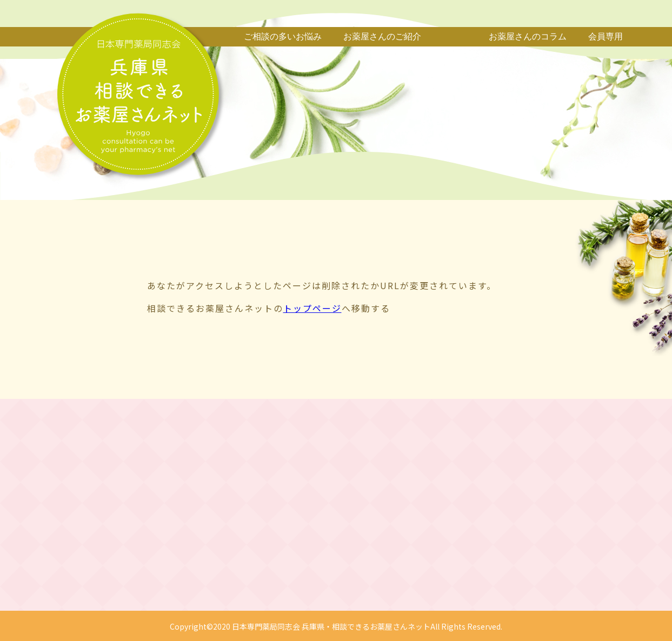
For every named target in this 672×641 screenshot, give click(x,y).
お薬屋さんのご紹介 (382, 36)
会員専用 (606, 36)
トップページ (312, 308)
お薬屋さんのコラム (528, 36)
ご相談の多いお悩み (283, 36)
